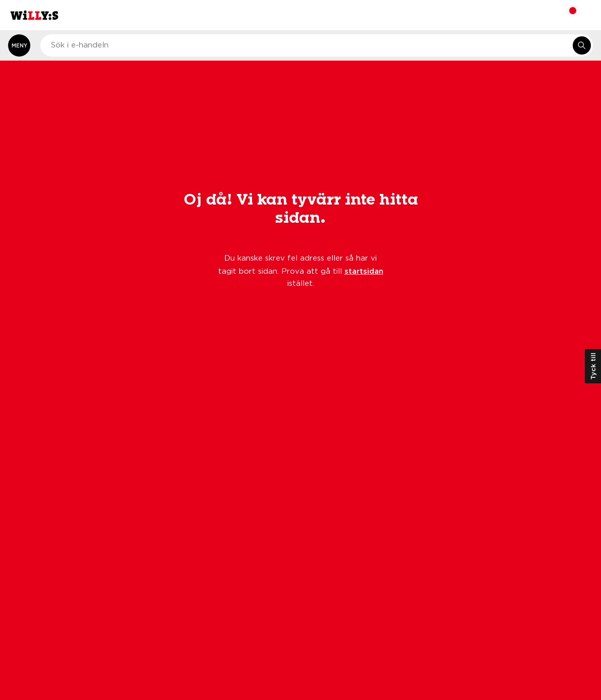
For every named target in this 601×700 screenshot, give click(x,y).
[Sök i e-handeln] (582, 45)
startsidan (364, 271)
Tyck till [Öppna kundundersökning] (593, 366)
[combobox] (317, 45)
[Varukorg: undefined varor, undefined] (566, 15)
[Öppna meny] (19, 45)
